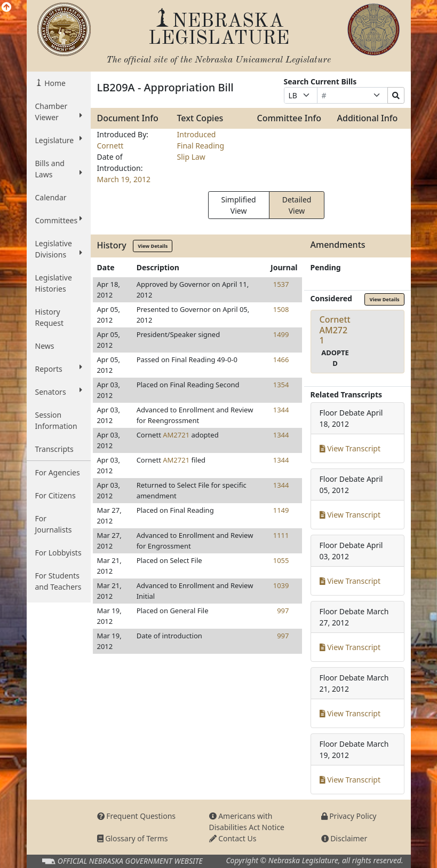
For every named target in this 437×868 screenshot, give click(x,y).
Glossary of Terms (133, 838)
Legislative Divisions (59, 249)
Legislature (59, 140)
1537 (281, 284)
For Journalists (54, 524)
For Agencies (58, 472)
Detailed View (297, 205)
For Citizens (55, 495)
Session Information (56, 420)
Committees (59, 220)
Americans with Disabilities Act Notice (247, 822)
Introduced (197, 134)
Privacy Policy (349, 816)
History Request (50, 317)
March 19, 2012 (124, 179)
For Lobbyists (58, 553)
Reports (59, 369)
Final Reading (201, 146)
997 (283, 611)
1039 (281, 585)
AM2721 (176, 435)
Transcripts (54, 449)
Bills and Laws (59, 169)
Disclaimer (344, 838)
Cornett (110, 146)
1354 (281, 385)
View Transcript (350, 448)
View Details (153, 246)
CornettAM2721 (335, 330)
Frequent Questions (137, 816)
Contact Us (233, 838)
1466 (281, 359)
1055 (281, 560)
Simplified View (239, 205)
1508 (281, 309)
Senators (59, 392)
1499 (281, 334)
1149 (281, 510)
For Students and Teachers (58, 581)
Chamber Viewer (59, 112)
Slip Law (191, 157)
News (45, 346)
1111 (281, 535)
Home (54, 83)
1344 (281, 410)
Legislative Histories (54, 283)
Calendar (51, 197)
